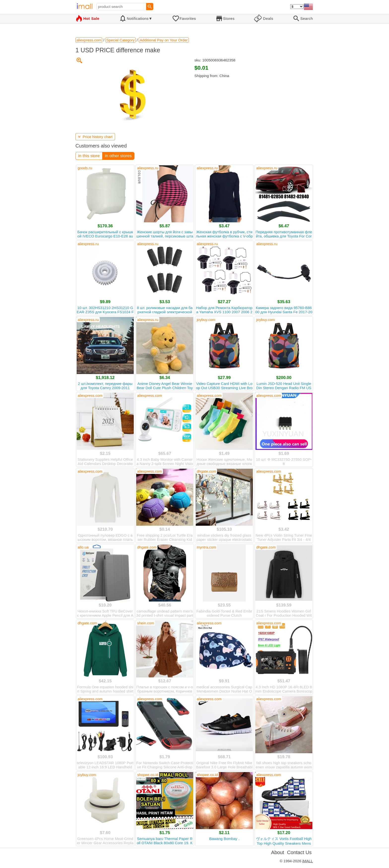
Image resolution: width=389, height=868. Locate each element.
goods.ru (85, 168)
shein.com (146, 623)
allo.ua (83, 547)
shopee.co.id (148, 775)
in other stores (118, 156)
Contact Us (299, 852)
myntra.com (206, 547)
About (278, 852)
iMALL (308, 861)
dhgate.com (206, 471)
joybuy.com (206, 320)
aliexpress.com (90, 395)
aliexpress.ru (148, 168)
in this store (89, 156)
